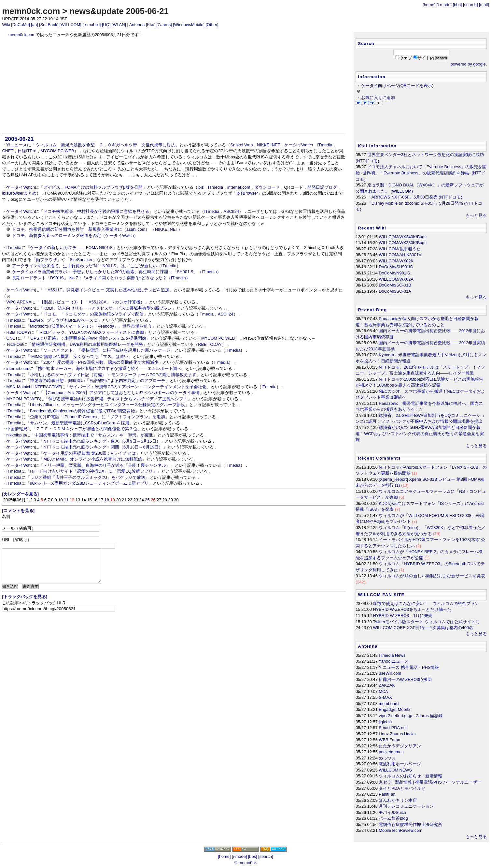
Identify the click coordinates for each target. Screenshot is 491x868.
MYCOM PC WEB (57, 151)
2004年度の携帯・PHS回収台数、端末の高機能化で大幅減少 (101, 362)
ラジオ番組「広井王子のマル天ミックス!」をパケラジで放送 (88, 477)
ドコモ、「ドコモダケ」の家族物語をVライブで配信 (93, 314)
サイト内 (426, 58)
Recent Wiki (372, 228)
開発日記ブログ (322, 187)
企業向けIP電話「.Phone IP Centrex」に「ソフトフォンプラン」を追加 (98, 417)
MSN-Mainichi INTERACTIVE (34, 387)
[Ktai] (151, 25)
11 (66, 500)
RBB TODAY (18, 332)
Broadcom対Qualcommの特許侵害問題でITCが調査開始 (83, 411)
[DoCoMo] (21, 25)
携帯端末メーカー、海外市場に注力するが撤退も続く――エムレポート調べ (110, 368)
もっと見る (476, 215)
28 (165, 500)
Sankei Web (241, 145)
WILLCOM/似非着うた (400, 249)
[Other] (212, 25)
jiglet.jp (385, 722)
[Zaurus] (164, 25)
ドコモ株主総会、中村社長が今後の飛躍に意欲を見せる (96, 211)
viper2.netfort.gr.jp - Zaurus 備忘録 (411, 716)
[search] (470, 5)
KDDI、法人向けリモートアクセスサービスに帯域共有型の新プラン (108, 308)
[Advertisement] (174, 86)
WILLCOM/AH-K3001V (400, 255)
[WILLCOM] (70, 25)
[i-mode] (444, 5)
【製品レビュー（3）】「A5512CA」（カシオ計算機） (92, 302)
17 (101, 500)
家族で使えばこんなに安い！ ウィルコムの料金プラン (426, 603)
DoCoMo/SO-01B (395, 285)
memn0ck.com (31, 11)
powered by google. (469, 64)
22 (130, 500)
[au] (34, 25)
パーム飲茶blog (393, 818)
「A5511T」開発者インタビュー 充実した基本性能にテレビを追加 (106, 290)
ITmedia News (392, 655)
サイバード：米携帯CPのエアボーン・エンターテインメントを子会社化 (138, 387)
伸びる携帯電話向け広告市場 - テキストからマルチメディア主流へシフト (118, 399)
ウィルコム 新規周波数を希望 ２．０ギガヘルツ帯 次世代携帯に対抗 (105, 145)
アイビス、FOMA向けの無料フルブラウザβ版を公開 (93, 187)
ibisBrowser (247, 193)
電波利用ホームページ (400, 764)
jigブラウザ (46, 260)
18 (107, 500)
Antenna (137, 25)
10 (60, 500)
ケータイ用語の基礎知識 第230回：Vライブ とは (90, 453)
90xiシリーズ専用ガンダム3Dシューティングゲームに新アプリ (89, 483)
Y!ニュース (17, 145)
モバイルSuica (392, 812)
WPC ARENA (19, 302)
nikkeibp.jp (16, 435)
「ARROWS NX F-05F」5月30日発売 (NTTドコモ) (415, 197)
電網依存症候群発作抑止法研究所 (410, 824)
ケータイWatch (299, 145)
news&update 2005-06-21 (119, 11)
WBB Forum (390, 740)
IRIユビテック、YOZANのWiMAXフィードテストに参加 (91, 332)
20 (118, 500)
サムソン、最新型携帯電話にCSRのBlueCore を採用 (80, 423)
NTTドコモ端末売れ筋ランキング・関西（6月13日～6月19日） (103, 447)
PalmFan (387, 794)
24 (142, 500)
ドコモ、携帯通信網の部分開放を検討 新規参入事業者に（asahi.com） (81, 229)
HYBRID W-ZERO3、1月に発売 (403, 616)
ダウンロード (267, 187)
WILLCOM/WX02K (396, 261)
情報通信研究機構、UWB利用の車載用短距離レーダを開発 (87, 344)
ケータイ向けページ (380, 86)
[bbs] (457, 5)
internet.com (239, 187)
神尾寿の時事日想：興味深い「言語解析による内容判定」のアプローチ (98, 381)
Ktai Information (378, 146)
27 (159, 500)
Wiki (6, 25)
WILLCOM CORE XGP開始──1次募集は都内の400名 (423, 628)
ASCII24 (231, 211)
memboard (389, 704)
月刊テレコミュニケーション (406, 806)
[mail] (484, 5)
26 (153, 500)
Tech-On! (15, 344)
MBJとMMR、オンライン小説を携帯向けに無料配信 (93, 459)
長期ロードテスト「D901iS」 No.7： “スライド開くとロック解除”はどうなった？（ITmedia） (101, 278)
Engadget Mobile (394, 709)
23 (136, 500)
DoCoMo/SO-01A (395, 291)
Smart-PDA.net (393, 728)
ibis (201, 187)
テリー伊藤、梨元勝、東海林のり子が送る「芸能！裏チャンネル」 (107, 465)
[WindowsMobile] (189, 25)
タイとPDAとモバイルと (402, 788)
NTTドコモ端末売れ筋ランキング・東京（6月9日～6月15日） (102, 441)
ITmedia (325, 145)
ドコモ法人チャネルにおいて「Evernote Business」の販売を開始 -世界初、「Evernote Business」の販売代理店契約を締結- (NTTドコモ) (421, 173)
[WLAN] (119, 25)
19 (113, 500)
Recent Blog (373, 310)
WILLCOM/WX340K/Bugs (403, 237)
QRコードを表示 (416, 86)
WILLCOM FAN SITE (381, 595)
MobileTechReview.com (400, 830)
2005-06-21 (19, 139)
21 (124, 500)
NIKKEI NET (268, 145)
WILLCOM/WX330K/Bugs (403, 243)
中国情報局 (17, 429)
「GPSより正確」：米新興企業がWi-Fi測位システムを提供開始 (86, 338)
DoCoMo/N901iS (394, 273)
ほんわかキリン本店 (398, 800)
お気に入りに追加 (378, 98)
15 (89, 500)
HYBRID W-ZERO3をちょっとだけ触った (412, 609)
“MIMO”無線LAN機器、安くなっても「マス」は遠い (79, 356)
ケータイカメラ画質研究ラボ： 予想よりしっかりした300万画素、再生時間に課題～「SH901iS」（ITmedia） (117, 272)
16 (95, 500)
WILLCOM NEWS (395, 770)
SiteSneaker (81, 260)
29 (171, 500)
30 (176, 500)
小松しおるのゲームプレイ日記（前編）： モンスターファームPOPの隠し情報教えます (113, 375)
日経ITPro (27, 151)
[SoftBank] (49, 25)
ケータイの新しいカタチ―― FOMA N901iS (71, 248)
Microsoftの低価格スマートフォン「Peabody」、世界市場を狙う (91, 326)
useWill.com (390, 673)
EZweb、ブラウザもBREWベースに (64, 320)
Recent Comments (380, 458)
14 (84, 500)
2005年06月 (14, 500)
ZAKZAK (387, 685)
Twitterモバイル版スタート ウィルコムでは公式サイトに (426, 622)
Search (366, 44)
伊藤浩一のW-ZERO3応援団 (405, 679)
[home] (429, 5)
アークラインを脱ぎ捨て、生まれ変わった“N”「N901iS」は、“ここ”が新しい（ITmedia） (96, 266)
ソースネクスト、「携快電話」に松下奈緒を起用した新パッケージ (107, 350)
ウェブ (406, 58)
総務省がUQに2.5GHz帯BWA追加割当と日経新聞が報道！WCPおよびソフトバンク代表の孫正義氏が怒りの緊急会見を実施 (420, 434)
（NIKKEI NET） (167, 229)
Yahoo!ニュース (394, 661)
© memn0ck (245, 863)
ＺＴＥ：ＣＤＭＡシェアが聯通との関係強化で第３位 (87, 429)
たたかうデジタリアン (400, 746)
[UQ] (106, 25)
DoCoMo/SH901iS (396, 267)
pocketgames (391, 752)
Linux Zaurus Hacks (397, 734)
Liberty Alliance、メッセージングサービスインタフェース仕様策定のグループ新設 (107, 405)
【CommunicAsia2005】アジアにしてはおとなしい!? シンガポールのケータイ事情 (121, 393)
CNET (8, 151)
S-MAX (385, 697)
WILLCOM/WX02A (396, 279)
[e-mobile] (91, 25)
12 (72, 500)
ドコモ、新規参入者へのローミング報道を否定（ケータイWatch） (75, 235)
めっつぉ (387, 758)
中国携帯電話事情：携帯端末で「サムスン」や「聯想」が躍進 (94, 435)
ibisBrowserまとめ (19, 193)
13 (78, 500)
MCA (383, 691)
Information (372, 77)
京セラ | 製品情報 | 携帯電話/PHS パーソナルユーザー (430, 782)
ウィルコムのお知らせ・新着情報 (410, 776)
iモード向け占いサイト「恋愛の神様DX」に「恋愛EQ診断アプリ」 (93, 471)
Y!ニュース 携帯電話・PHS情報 (409, 667)
